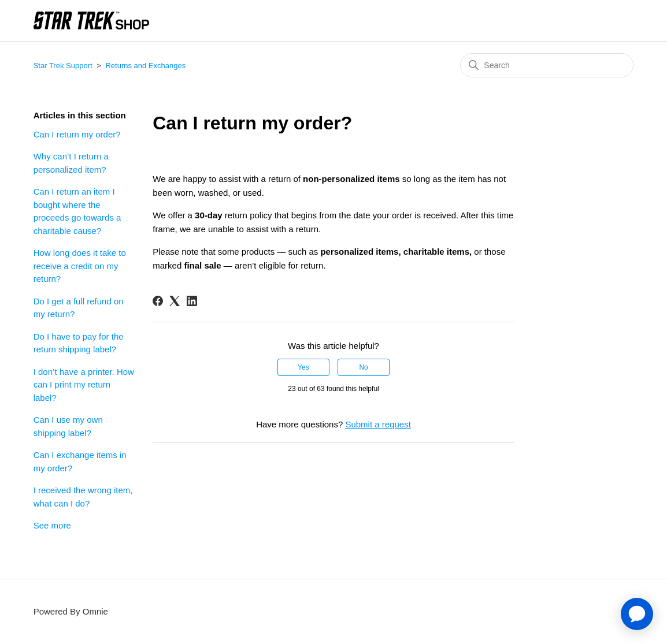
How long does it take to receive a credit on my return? (80, 266)
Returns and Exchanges (145, 66)
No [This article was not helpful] (363, 367)
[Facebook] (158, 301)
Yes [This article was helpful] (303, 367)
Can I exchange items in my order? (80, 461)
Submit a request (378, 424)
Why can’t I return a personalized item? (71, 163)
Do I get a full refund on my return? (79, 308)
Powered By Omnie (71, 611)
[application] (637, 614)
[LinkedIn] (192, 301)
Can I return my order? (77, 134)
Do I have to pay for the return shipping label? (79, 343)
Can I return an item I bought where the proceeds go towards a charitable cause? (77, 211)
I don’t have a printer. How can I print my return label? (84, 385)
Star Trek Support (63, 66)
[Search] (547, 65)
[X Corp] (175, 301)
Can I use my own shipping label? (68, 426)
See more (52, 525)
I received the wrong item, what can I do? (83, 497)
